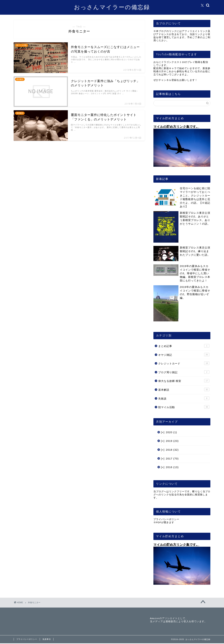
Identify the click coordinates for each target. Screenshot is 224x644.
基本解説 (184, 389)
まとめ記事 (184, 346)
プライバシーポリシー (166, 519)
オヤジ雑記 (184, 355)
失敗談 (184, 398)
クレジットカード (184, 363)
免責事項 (47, 640)
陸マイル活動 (184, 407)
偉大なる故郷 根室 (184, 381)
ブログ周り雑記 (184, 372)
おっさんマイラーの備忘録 (112, 7)
